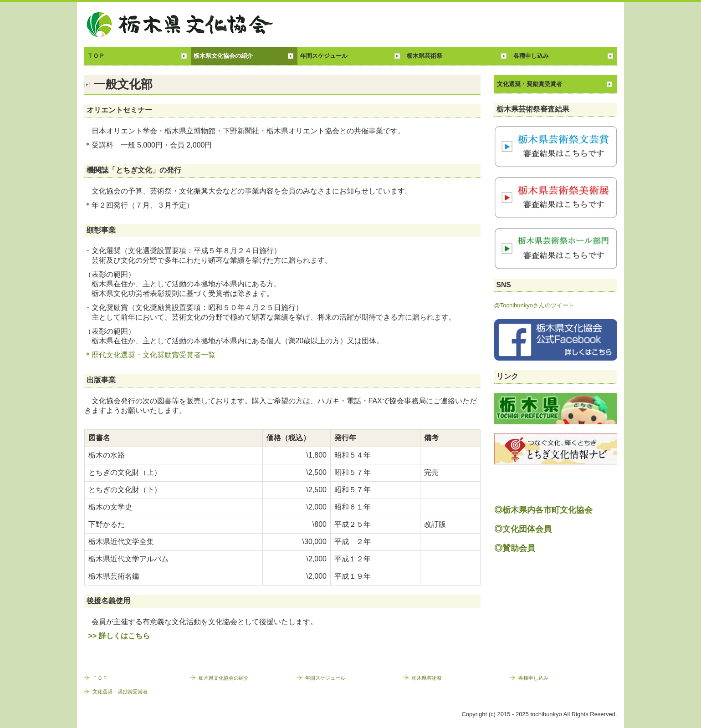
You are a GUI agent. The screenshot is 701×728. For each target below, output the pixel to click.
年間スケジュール (324, 56)
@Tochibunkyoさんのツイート (534, 305)
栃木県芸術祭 (425, 56)
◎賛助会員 (515, 548)
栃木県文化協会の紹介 (223, 56)
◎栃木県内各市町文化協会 (543, 510)
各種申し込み (531, 56)
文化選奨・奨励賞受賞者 (530, 84)
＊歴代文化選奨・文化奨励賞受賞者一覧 (150, 355)
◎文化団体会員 (523, 529)
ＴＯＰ (96, 56)
